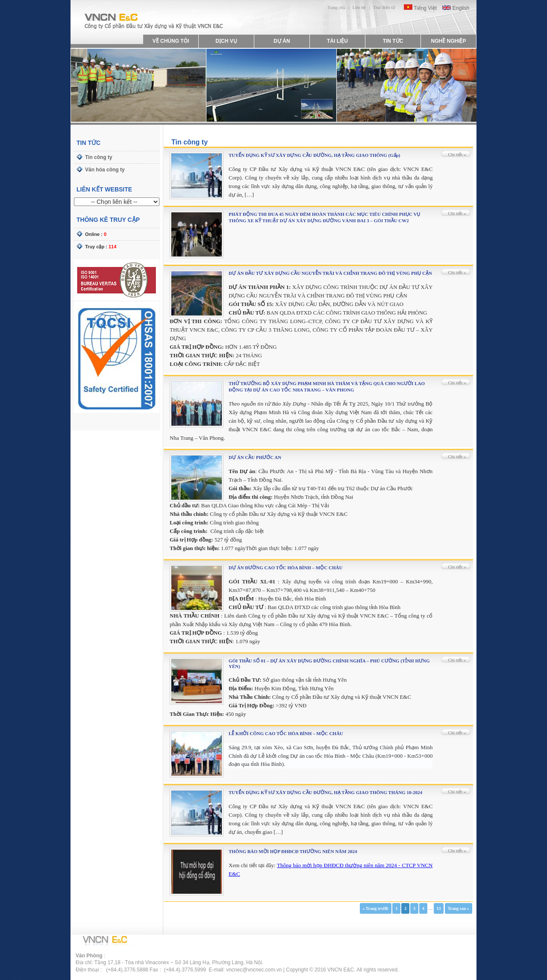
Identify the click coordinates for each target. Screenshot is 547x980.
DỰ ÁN (282, 41)
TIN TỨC (393, 41)
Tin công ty (99, 157)
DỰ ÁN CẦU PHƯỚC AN (255, 457)
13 (438, 908)
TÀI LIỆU (337, 41)
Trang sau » (458, 908)
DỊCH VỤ (226, 41)
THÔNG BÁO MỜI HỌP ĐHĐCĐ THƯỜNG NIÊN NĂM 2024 (293, 851)
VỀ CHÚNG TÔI (171, 41)
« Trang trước (375, 908)
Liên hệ (359, 7)
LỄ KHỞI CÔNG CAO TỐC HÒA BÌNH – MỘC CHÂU (286, 733)
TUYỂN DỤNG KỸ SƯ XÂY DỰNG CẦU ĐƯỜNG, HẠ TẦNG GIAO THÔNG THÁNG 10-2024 (325, 792)
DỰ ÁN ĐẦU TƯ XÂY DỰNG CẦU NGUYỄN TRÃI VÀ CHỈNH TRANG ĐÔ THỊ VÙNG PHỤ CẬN (330, 273)
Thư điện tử (384, 7)
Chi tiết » (457, 154)
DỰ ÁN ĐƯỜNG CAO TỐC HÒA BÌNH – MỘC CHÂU (285, 568)
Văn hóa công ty (105, 170)
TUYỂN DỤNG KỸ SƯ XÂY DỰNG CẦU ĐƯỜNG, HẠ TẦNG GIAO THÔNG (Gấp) (315, 155)
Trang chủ (336, 7)
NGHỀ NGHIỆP (448, 41)
